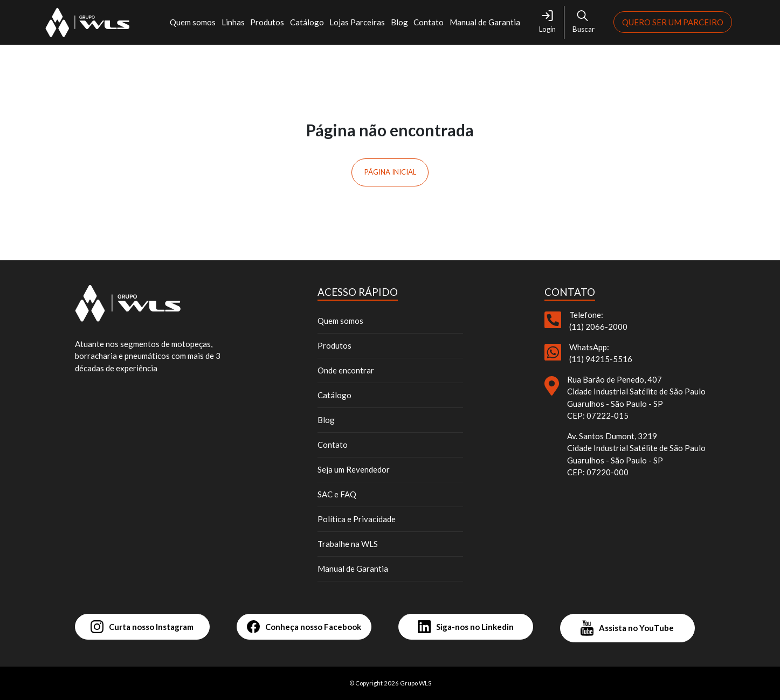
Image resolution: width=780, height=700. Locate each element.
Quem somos (193, 22)
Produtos (267, 22)
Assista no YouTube (627, 628)
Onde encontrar (346, 370)
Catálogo (307, 22)
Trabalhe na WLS (348, 544)
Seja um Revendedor (354, 469)
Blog (399, 22)
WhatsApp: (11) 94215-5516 (601, 353)
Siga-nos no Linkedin (466, 627)
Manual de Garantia (485, 22)
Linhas (233, 22)
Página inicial (390, 172)
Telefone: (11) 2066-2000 (598, 321)
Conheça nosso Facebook (304, 627)
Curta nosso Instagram (142, 627)
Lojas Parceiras (357, 22)
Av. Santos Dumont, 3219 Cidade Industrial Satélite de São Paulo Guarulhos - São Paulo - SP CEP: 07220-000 (636, 454)
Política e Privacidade (357, 519)
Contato (429, 22)
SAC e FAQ (337, 494)
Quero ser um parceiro (673, 22)
